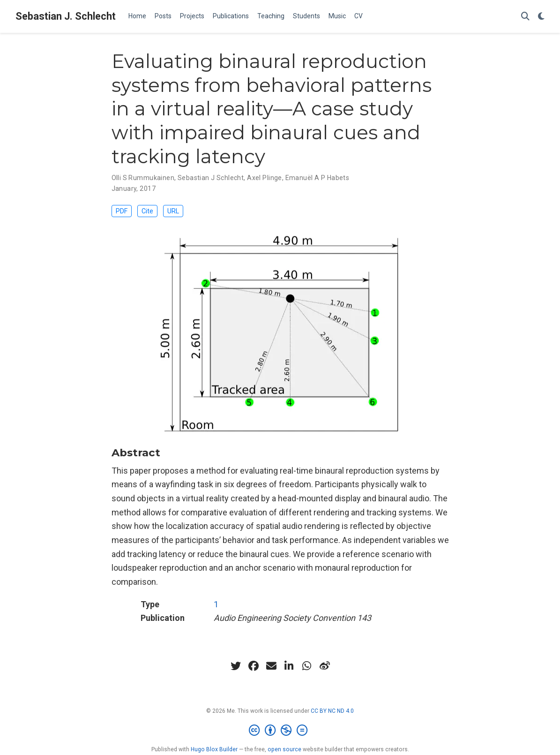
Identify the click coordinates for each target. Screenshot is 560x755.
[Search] (525, 17)
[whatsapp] (307, 666)
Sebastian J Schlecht (211, 178)
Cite (152, 211)
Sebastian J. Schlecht (66, 16)
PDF (123, 211)
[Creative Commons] (280, 731)
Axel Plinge (265, 178)
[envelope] (271, 666)
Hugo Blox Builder (214, 750)
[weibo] (325, 666)
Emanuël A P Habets (317, 178)
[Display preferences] (541, 17)
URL (180, 211)
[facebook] (254, 666)
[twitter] (236, 666)
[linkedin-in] (289, 666)
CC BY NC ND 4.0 (332, 711)
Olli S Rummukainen (143, 178)
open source (284, 750)
